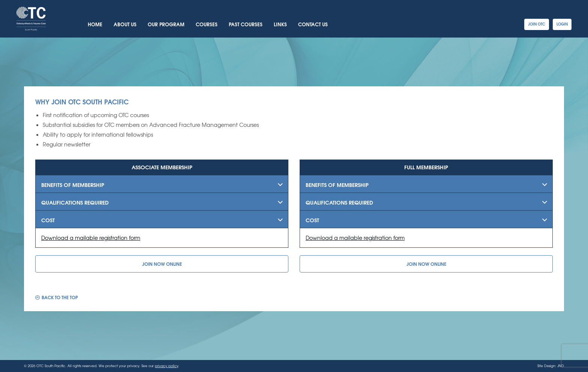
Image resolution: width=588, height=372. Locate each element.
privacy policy (166, 366)
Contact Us (313, 24)
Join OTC (537, 24)
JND (561, 366)
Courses (207, 24)
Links (280, 24)
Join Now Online (162, 264)
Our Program (166, 24)
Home (95, 24)
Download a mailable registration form (91, 238)
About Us (125, 24)
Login (562, 24)
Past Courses (246, 24)
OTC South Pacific (31, 19)
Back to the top (60, 297)
